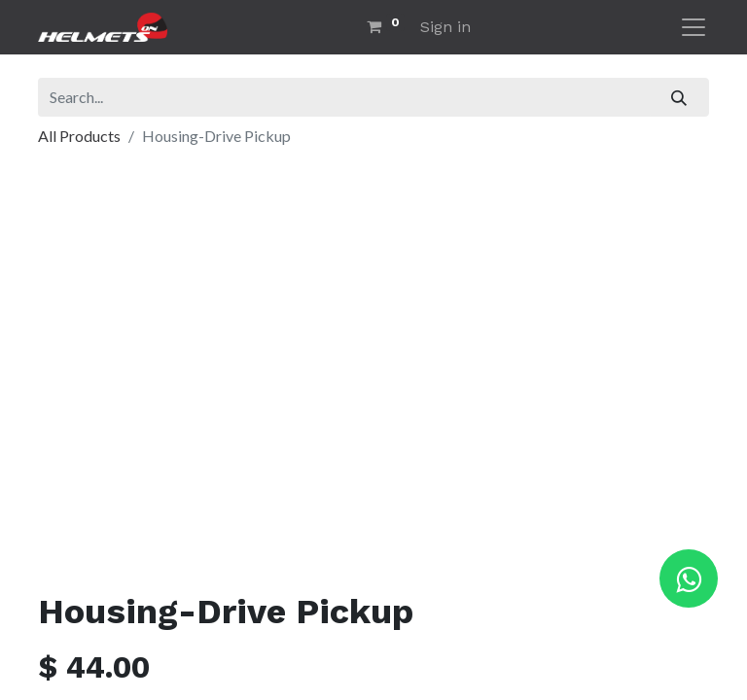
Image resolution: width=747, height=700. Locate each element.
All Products (79, 136)
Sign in (445, 27)
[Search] (679, 97)
